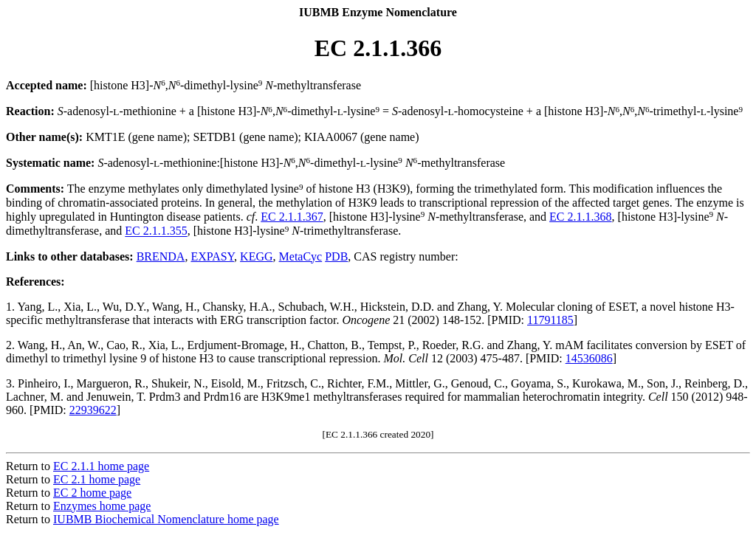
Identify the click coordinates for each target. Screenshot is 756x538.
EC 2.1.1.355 (156, 231)
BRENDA (161, 256)
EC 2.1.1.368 (580, 217)
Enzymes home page (102, 506)
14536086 (589, 358)
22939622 (93, 410)
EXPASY (212, 256)
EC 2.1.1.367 (292, 217)
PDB (336, 256)
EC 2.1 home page (97, 479)
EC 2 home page (92, 493)
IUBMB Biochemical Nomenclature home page (166, 519)
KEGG (256, 256)
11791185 (550, 320)
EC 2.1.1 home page (101, 466)
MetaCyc (301, 256)
